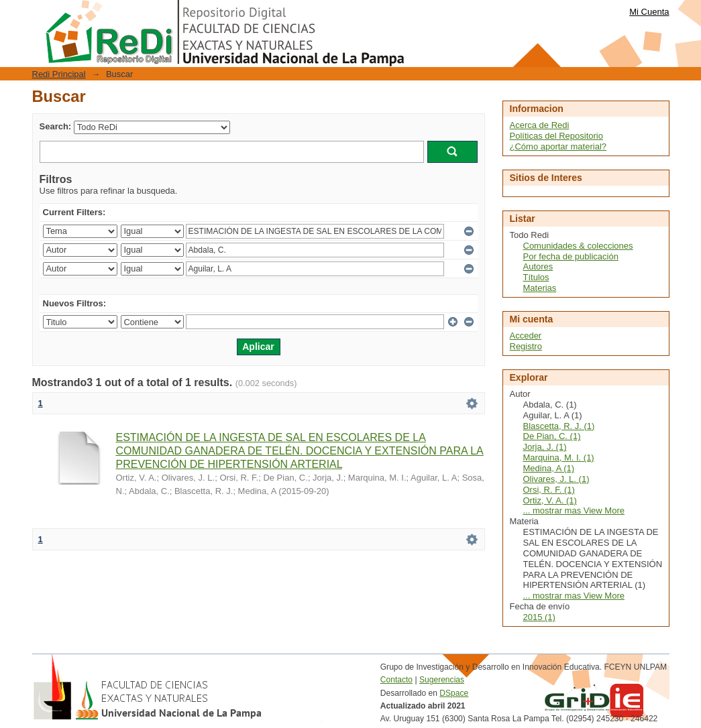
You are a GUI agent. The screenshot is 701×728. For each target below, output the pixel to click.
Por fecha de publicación (571, 256)
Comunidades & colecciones (578, 246)
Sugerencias (442, 680)
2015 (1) (539, 617)
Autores (538, 266)
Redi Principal (59, 74)
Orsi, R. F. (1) (549, 490)
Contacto (396, 680)
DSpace (454, 693)
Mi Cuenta (649, 12)
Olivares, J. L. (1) (556, 479)
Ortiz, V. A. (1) (550, 500)
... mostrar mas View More (574, 510)
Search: (56, 126)
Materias (540, 288)
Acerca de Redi (540, 125)
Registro (526, 346)
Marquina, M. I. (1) (559, 458)
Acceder (526, 336)
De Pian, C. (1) (552, 436)
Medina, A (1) (549, 468)
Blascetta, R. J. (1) (559, 426)
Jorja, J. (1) (545, 447)
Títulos (536, 277)
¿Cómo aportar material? (558, 146)
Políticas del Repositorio (556, 136)
